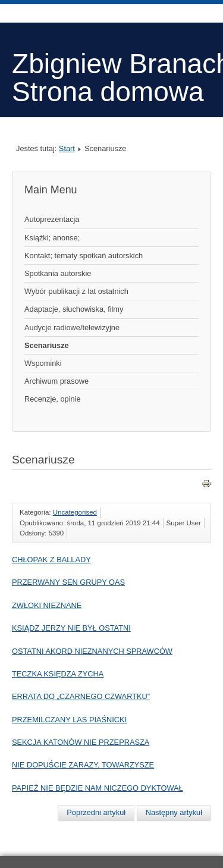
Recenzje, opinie (53, 399)
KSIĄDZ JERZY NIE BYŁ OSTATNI (71, 628)
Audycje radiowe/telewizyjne (72, 328)
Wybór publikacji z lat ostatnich (76, 291)
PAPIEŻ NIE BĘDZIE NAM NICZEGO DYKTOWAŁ (98, 788)
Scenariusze (47, 345)
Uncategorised (75, 512)
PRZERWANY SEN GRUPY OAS (68, 582)
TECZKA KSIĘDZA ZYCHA (58, 674)
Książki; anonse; (52, 238)
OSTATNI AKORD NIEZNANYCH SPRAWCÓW (92, 651)
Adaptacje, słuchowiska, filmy (74, 309)
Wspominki (43, 363)
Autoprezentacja (52, 219)
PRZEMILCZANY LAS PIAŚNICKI (69, 720)
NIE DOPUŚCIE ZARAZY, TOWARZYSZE (83, 765)
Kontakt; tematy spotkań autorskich (84, 256)
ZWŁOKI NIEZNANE (47, 605)
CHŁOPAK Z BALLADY (51, 560)
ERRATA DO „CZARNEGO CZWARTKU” (81, 696)
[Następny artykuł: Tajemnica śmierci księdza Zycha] (174, 813)
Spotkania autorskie (58, 273)
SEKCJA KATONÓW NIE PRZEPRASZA (81, 742)
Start (67, 148)
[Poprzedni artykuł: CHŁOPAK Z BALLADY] (96, 813)
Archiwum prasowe (56, 381)
